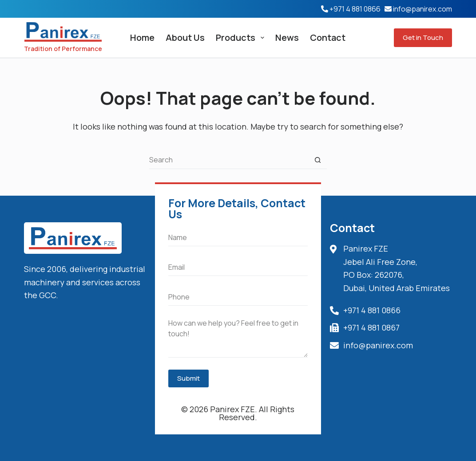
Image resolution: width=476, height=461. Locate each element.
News (287, 37)
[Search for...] (229, 160)
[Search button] (318, 160)
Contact (328, 37)
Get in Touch (423, 37)
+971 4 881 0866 (355, 9)
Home (142, 37)
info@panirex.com (422, 9)
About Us (185, 37)
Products (242, 37)
